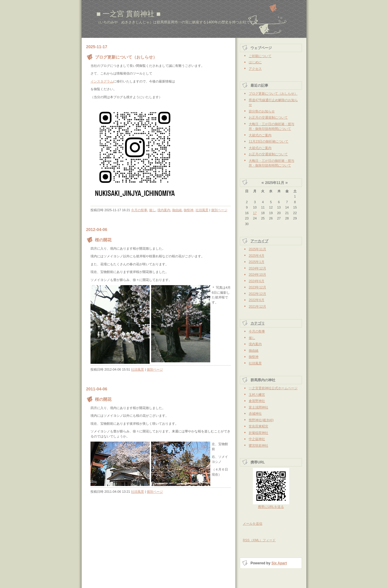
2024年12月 (257, 268)
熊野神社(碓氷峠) (261, 420)
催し (152, 210)
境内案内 (164, 210)
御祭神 (189, 210)
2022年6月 (257, 300)
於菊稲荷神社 (258, 433)
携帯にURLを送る (271, 507)
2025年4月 (257, 256)
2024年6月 (257, 281)
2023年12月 (257, 287)
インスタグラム (102, 81)
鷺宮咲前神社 (258, 445)
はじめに (255, 62)
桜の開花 (103, 240)
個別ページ (219, 210)
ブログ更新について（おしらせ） (126, 57)
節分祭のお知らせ (262, 111)
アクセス (255, 69)
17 (255, 213)
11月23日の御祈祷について (269, 141)
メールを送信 (253, 524)
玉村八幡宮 (257, 395)
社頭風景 (202, 210)
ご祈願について (260, 56)
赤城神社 (255, 413)
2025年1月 (257, 262)
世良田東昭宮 (258, 426)
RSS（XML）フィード (259, 540)
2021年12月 (257, 306)
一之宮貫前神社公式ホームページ (273, 388)
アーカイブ (259, 241)
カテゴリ (258, 323)
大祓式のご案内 (260, 135)
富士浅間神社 (258, 407)
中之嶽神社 (257, 439)
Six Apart (279, 563)
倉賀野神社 (257, 401)
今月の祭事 (139, 210)
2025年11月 (257, 249)
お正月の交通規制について (268, 117)
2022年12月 (257, 294)
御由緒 (177, 210)
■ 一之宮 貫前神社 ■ (128, 14)
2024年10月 (257, 274)
